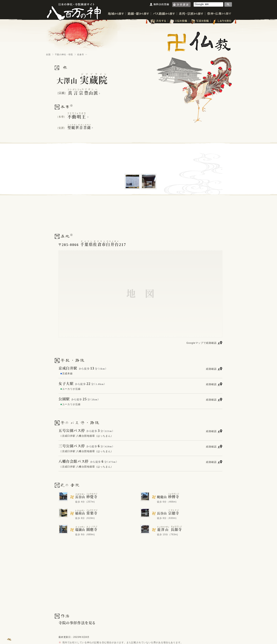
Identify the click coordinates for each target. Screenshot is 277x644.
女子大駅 (66, 384)
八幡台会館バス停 (74, 462)
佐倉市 (81, 54)
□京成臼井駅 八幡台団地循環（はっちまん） (87, 436)
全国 (48, 54)
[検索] (209, 4)
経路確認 (211, 369)
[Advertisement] (138, 214)
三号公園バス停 (72, 446)
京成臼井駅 (68, 368)
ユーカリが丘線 (71, 389)
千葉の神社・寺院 (64, 54)
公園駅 (64, 399)
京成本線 (67, 373)
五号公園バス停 (72, 431)
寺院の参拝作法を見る (77, 623)
